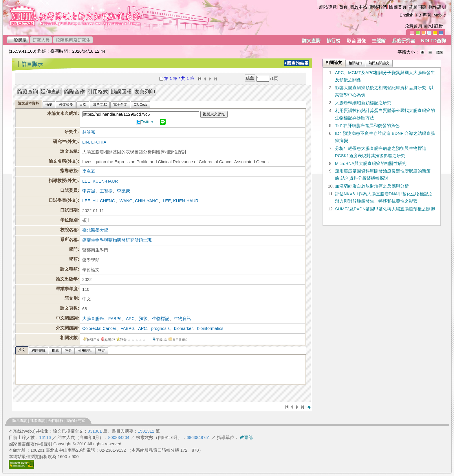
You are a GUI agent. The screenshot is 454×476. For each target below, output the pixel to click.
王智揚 (106, 191)
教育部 (246, 438)
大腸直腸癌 (93, 319)
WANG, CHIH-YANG (139, 201)
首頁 (343, 7)
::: (317, 7)
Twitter (147, 122)
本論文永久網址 (62, 113)
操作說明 (437, 7)
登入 (428, 26)
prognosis (160, 328)
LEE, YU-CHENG (99, 201)
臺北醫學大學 (95, 230)
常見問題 (418, 7)
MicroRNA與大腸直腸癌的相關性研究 (371, 163)
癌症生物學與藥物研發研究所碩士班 (117, 240)
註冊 (439, 26)
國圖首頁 (398, 7)
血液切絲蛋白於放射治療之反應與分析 (372, 186)
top (308, 407)
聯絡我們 (378, 7)
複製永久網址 (214, 114)
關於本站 (358, 7)
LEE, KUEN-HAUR (100, 181)
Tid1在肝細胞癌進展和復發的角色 (367, 126)
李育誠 (89, 191)
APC (130, 319)
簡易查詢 (20, 421)
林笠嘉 (89, 132)
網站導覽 (328, 7)
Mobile (440, 15)
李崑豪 (89, 171)
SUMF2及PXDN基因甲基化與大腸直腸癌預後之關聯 (385, 209)
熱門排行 (56, 421)
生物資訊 (182, 319)
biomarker (183, 328)
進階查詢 (38, 421)
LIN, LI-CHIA (94, 142)
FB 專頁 (423, 15)
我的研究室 (76, 421)
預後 (143, 319)
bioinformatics (210, 328)
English (407, 15)
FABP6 (115, 319)
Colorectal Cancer (99, 328)
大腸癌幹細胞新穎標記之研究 (363, 103)
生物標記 (161, 319)
